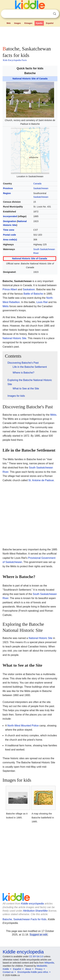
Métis (6, 306)
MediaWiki (42, 966)
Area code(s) (10, 240)
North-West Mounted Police (23, 726)
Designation (10, 221)
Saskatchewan (41, 188)
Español (50, 23)
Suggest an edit (38, 935)
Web (9, 23)
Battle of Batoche (33, 294)
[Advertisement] (30, 36)
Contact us (8, 972)
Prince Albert (10, 289)
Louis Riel (42, 302)
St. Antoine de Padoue (41, 480)
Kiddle (6, 969)
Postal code (10, 235)
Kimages (28, 23)
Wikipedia (49, 963)
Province (8, 188)
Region (7, 193)
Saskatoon (29, 289)
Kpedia (39, 23)
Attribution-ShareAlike (35, 911)
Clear (48, 14)
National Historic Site (14, 338)
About (28, 969)
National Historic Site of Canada (30, 79)
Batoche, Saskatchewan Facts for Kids (24, 919)
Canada (37, 184)
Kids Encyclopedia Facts (15, 60)
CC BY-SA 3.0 (36, 956)
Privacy (39, 969)
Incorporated (10, 216)
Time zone (9, 230)
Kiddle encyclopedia (32, 904)
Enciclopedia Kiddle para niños (33, 972)
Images (18, 23)
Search (55, 14)
